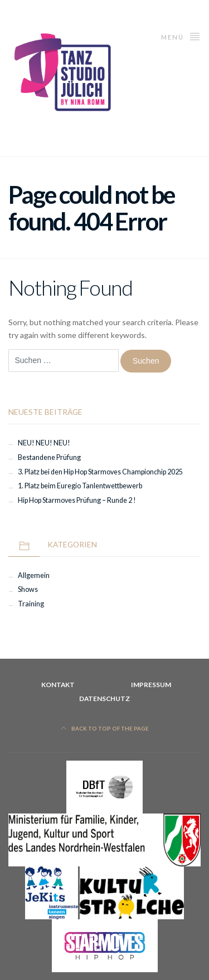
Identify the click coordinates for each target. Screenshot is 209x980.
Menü (181, 36)
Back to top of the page (105, 729)
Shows (28, 589)
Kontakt (58, 685)
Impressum (151, 685)
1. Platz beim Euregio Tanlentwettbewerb (80, 486)
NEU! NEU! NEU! (44, 443)
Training (31, 604)
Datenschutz (104, 699)
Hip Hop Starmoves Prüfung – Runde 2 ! (77, 500)
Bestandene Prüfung (49, 457)
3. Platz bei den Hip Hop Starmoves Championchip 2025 (100, 472)
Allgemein (34, 575)
